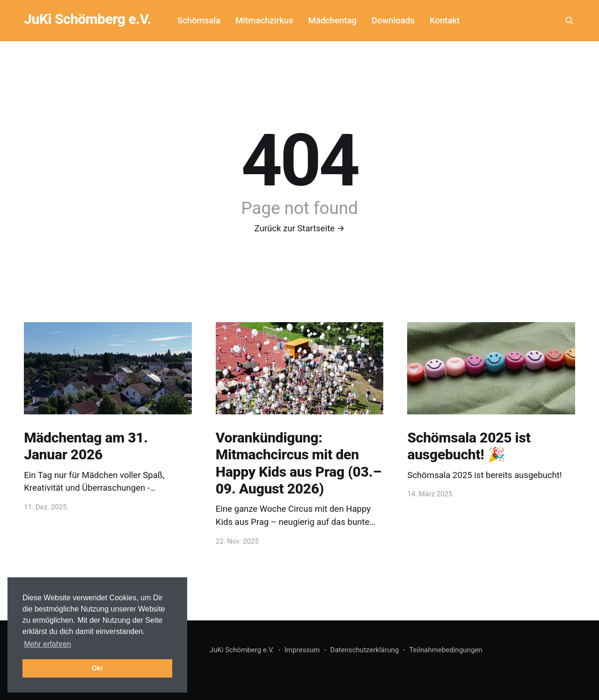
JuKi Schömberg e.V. (88, 19)
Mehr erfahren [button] (47, 644)
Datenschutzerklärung (365, 650)
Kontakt (445, 21)
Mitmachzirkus (264, 21)
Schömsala (199, 21)
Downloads (393, 21)
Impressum (302, 650)
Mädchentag (332, 21)
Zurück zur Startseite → (300, 228)
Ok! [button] (97, 668)
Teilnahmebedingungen (446, 650)
